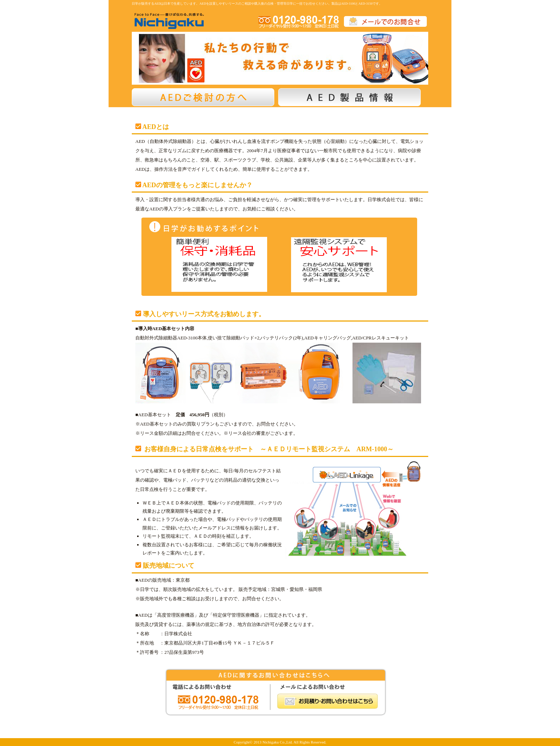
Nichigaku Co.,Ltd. (278, 742)
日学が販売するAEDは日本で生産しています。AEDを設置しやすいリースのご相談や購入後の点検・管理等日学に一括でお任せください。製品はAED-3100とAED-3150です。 (257, 4)
